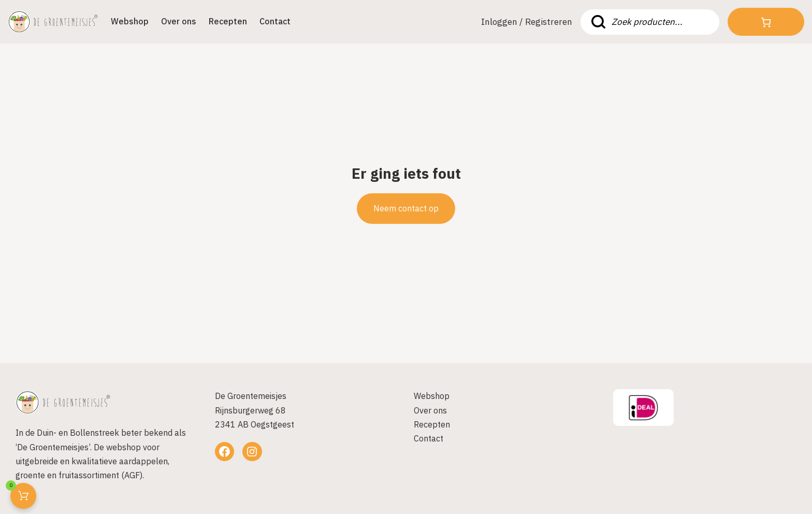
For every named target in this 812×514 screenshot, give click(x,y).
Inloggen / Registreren (527, 22)
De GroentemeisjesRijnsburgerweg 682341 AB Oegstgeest (255, 410)
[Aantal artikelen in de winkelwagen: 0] (766, 22)
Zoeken (598, 22)
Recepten (228, 21)
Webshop (130, 21)
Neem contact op (406, 208)
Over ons (179, 21)
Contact (275, 21)
